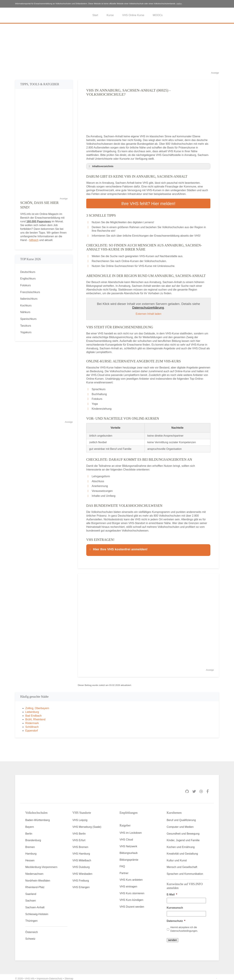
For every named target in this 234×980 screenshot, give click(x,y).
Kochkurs (26, 306)
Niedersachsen (34, 871)
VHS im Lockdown (131, 830)
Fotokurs (25, 285)
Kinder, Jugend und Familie (183, 838)
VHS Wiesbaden (82, 871)
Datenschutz (176, 918)
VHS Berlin (79, 831)
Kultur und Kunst (177, 858)
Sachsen (31, 898)
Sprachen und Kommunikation (185, 871)
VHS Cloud (126, 837)
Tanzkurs (26, 326)
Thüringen (31, 918)
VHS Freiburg (81, 878)
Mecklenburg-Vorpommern (41, 864)
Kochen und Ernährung (181, 844)
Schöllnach (32, 724)
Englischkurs (28, 279)
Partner (124, 870)
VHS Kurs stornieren (132, 890)
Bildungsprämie (129, 857)
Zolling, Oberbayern (37, 705)
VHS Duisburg (81, 864)
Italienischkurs (29, 299)
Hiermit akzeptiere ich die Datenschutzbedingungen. (184, 926)
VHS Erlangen (81, 884)
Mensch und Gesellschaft (182, 864)
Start (95, 15)
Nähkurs (25, 312)
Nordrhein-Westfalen (38, 878)
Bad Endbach (33, 713)
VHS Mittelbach (82, 858)
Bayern (30, 824)
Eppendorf (32, 728)
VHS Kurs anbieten (131, 877)
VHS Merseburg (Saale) (87, 824)
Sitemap (69, 976)
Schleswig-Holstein (37, 911)
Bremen (30, 844)
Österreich (32, 929)
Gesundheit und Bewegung (183, 831)
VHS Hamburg (81, 851)
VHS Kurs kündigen (131, 897)
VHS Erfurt (79, 838)
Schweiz (30, 936)
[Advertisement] (117, 47)
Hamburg (31, 851)
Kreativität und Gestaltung (182, 851)
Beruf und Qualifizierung (181, 817)
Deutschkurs (28, 272)
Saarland (31, 891)
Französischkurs (30, 292)
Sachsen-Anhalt (35, 905)
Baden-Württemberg (38, 817)
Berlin (29, 831)
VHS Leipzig (80, 817)
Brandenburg (33, 838)
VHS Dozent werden (132, 904)
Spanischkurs (28, 319)
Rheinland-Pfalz (35, 884)
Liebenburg (32, 709)
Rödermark (32, 720)
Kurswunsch (175, 905)
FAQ (122, 864)
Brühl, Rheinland (35, 717)
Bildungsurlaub (129, 850)
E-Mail (172, 892)
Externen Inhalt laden (148, 313)
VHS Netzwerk (128, 843)
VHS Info (30, 976)
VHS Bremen (80, 844)
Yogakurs (26, 332)
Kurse (110, 15)
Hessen (30, 858)
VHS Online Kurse (133, 15)
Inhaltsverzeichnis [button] (101, 166)
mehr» (179, 4)
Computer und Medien (180, 824)
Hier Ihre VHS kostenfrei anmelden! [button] (118, 548)
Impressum (43, 976)
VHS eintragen (128, 884)
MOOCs (158, 15)
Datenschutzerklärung (148, 306)
